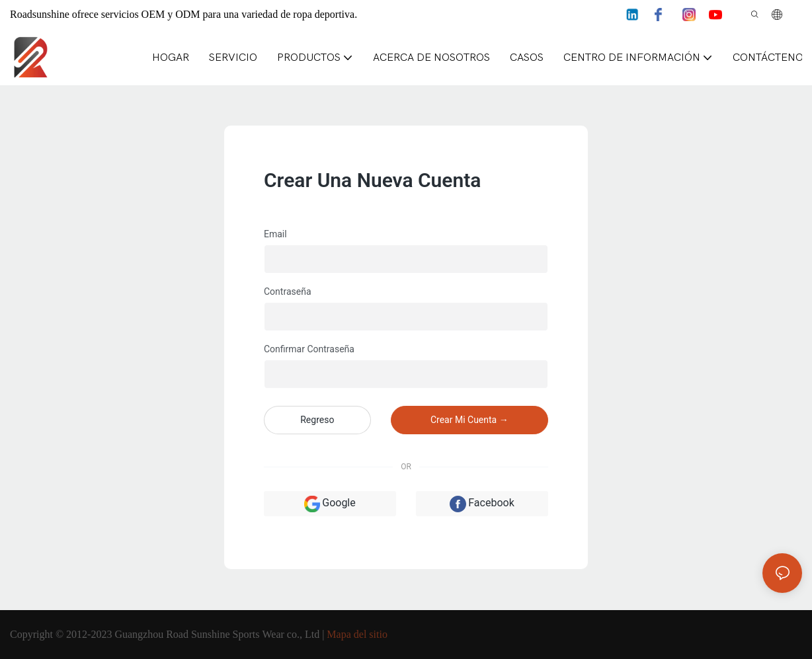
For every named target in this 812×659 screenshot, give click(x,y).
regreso (317, 420)
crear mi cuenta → (469, 420)
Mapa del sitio (357, 634)
